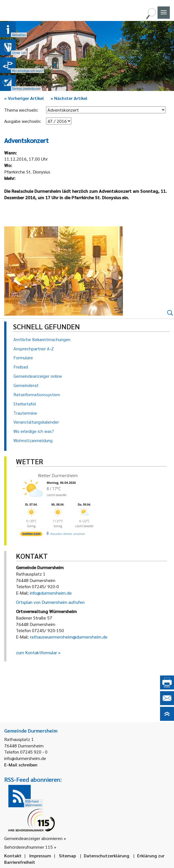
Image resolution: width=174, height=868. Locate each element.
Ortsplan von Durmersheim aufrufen (50, 602)
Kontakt (13, 856)
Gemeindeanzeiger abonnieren (33, 838)
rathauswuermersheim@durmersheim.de (69, 637)
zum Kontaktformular (36, 652)
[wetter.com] (31, 535)
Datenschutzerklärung (107, 856)
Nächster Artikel (69, 98)
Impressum (40, 856)
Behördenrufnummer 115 (28, 847)
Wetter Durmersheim (58, 475)
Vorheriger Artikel (24, 98)
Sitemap (67, 856)
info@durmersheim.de (51, 593)
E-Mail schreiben (21, 765)
